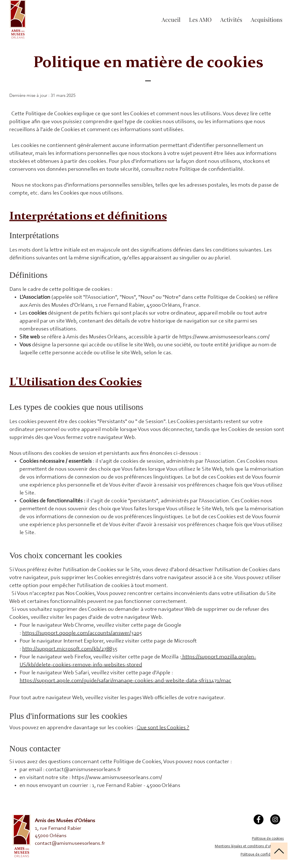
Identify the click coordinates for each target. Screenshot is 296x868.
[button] (231, 19)
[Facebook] (259, 819)
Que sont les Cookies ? (163, 728)
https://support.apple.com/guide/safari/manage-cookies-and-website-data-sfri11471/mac (125, 681)
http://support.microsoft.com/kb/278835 (70, 649)
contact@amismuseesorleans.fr (83, 770)
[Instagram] (275, 819)
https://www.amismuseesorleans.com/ (225, 337)
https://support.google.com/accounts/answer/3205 (82, 633)
